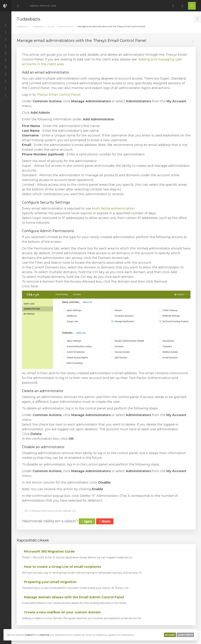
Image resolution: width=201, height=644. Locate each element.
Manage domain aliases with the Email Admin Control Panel (73, 597)
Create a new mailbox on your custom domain (61, 612)
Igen (87, 521)
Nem (105, 521)
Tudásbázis (38, 26)
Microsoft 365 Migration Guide (48, 551)
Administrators (66, 26)
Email (51, 26)
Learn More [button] (185, 635)
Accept (170, 635)
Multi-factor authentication (113, 208)
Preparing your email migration (49, 582)
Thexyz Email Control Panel (58, 95)
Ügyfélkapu (23, 26)
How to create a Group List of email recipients (61, 567)
